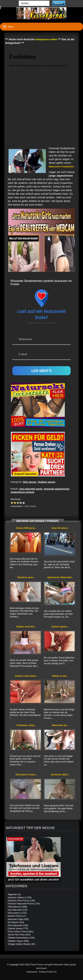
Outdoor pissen (47, 482)
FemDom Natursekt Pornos (21, 904)
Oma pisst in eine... (26, 775)
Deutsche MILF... (60, 775)
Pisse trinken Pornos (18, 932)
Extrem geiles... (60, 627)
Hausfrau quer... (26, 577)
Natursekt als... (60, 725)
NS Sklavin (13, 922)
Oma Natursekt (15, 925)
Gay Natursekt (15, 910)
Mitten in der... (60, 676)
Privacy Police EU (48, 972)
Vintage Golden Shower (19, 944)
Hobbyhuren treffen (46, 39)
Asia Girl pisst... (60, 528)
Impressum (32, 972)
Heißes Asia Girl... (26, 627)
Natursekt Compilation (61, 167)
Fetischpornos (14, 907)
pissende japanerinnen (57, 489)
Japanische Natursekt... (60, 577)
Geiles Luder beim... (26, 676)
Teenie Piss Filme (16, 935)
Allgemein (12, 894)
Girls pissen (30, 482)
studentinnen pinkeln (22, 492)
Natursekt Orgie (15, 919)
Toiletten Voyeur (15, 941)
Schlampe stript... (26, 725)
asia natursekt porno (31, 489)
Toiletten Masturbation (18, 938)
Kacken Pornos (15, 916)
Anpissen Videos (16, 898)
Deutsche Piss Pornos (18, 901)
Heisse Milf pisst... (26, 528)
